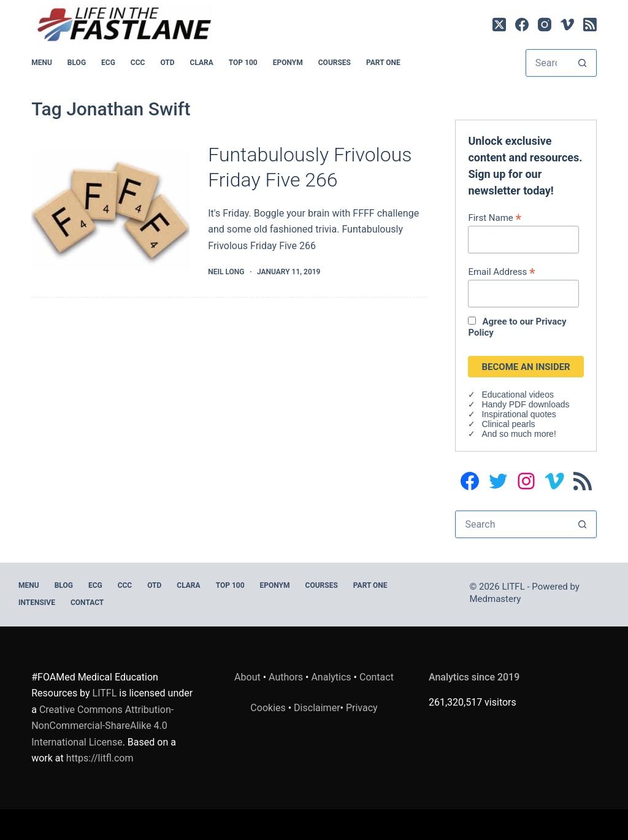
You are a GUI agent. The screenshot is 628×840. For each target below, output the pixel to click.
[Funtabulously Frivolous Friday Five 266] (110, 210)
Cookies (269, 708)
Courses (335, 63)
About (247, 677)
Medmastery (496, 599)
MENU (42, 63)
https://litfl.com (100, 758)
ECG (108, 63)
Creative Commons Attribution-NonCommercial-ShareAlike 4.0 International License (102, 726)
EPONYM (288, 63)
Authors (286, 677)
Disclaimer (317, 708)
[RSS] (590, 25)
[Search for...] (547, 63)
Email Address (501, 272)
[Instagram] (545, 25)
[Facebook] (522, 25)
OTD (167, 63)
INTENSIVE (37, 603)
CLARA (202, 63)
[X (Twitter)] (499, 25)
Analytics (331, 677)
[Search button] (582, 63)
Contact (87, 603)
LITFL (105, 693)
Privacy (362, 708)
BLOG (77, 63)
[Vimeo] (567, 25)
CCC (138, 63)
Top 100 (243, 63)
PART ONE (383, 63)
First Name (495, 218)
